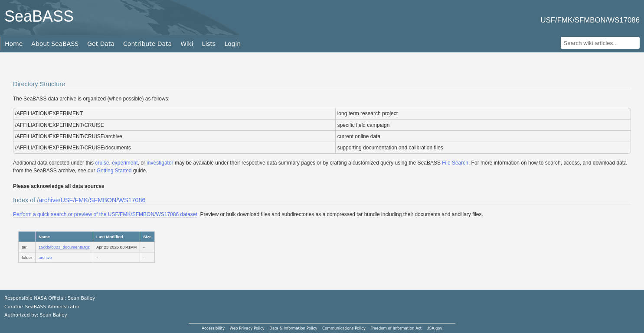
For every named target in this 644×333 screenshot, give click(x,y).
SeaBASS (39, 16)
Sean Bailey (53, 315)
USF (67, 200)
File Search (455, 163)
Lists (209, 44)
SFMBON (103, 200)
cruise (102, 163)
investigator (160, 163)
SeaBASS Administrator (52, 307)
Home (14, 44)
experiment (125, 163)
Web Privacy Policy (247, 328)
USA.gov (435, 328)
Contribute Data (147, 44)
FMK (81, 200)
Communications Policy (344, 328)
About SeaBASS (55, 44)
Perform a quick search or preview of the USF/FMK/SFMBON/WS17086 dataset (105, 214)
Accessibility (213, 328)
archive (49, 200)
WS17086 (132, 200)
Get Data (101, 44)
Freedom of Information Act (396, 328)
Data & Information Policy (293, 328)
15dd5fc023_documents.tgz (64, 247)
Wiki (187, 44)
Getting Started (114, 171)
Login (232, 44)
